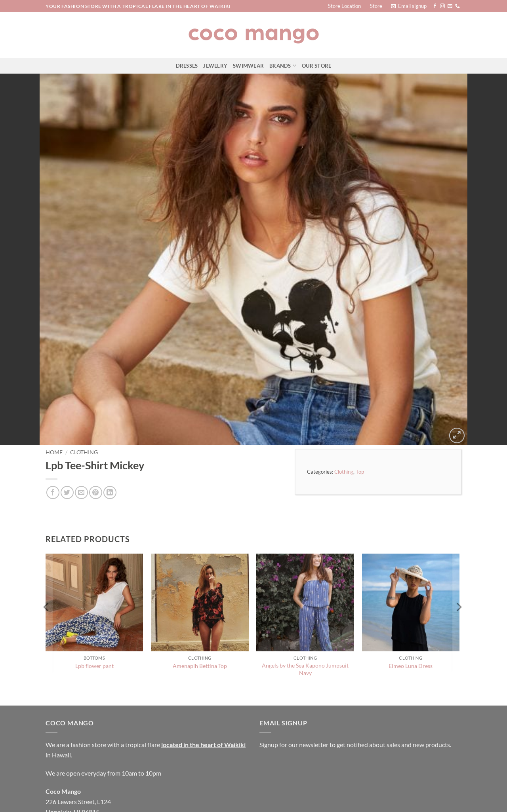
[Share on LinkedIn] (110, 460)
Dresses (187, 66)
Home (54, 420)
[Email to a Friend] (81, 460)
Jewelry (215, 66)
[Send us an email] (450, 6)
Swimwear (248, 66)
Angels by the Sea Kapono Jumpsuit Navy (305, 637)
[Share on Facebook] (53, 460)
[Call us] (457, 6)
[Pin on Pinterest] (96, 460)
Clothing (84, 420)
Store (376, 6)
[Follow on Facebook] (435, 6)
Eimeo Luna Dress (411, 634)
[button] (409, 6)
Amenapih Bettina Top (200, 634)
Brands (283, 65)
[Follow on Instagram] (442, 6)
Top (360, 439)
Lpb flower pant (94, 634)
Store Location (344, 6)
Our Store (316, 66)
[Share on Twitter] (67, 460)
